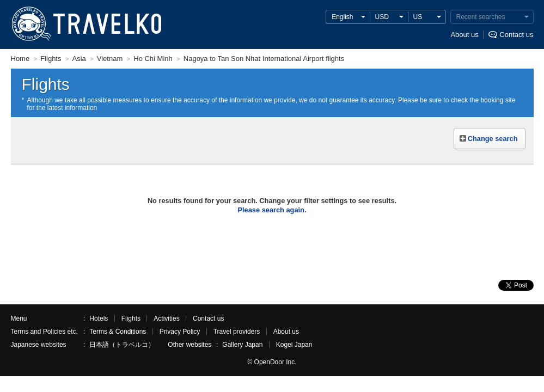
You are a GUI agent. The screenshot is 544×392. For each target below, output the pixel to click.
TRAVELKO (31, 24)
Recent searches (481, 17)
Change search (493, 139)
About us (464, 35)
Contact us (516, 35)
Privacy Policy (180, 332)
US (418, 17)
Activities (166, 318)
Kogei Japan (294, 345)
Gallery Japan (242, 345)
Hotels (99, 318)
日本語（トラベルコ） (122, 345)
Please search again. (272, 210)
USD (382, 17)
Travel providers (237, 332)
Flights (131, 318)
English (342, 17)
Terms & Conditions (118, 332)
